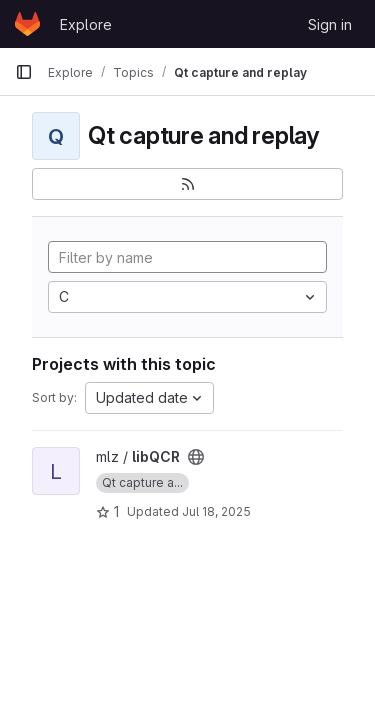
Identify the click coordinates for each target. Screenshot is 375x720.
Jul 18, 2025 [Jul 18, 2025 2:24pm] (216, 511)
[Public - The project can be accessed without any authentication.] (196, 457)
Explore (86, 24)
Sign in (330, 24)
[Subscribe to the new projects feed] (187, 184)
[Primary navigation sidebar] (24, 72)
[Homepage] (27, 24)
